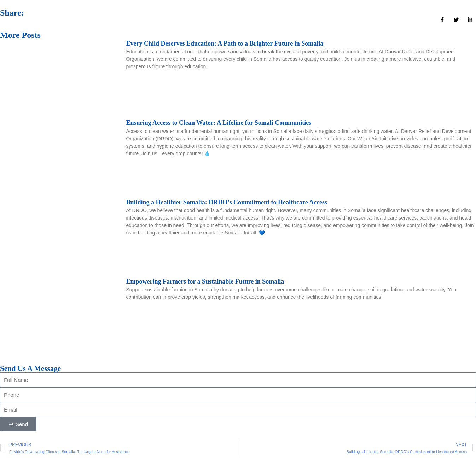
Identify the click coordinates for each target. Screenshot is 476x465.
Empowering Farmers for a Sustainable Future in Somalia (205, 281)
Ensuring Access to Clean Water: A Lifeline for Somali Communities (219, 123)
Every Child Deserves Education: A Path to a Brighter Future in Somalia (225, 43)
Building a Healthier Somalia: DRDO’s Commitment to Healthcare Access (227, 202)
